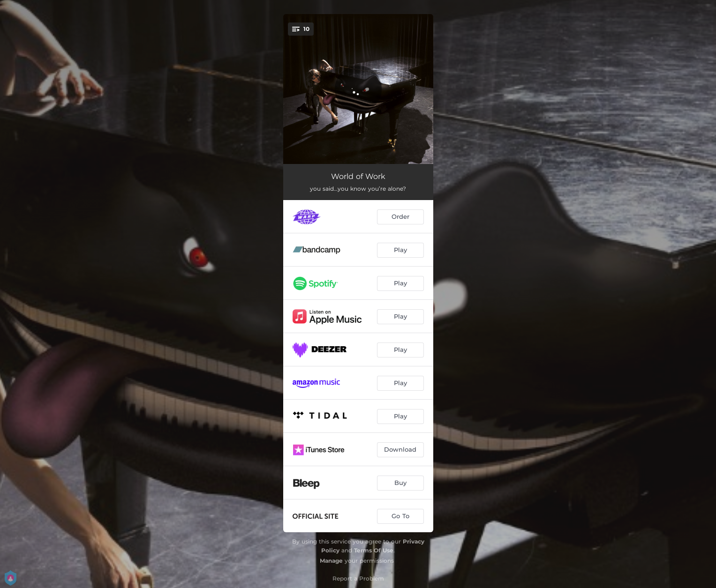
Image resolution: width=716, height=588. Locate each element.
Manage (331, 561)
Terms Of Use (374, 550)
